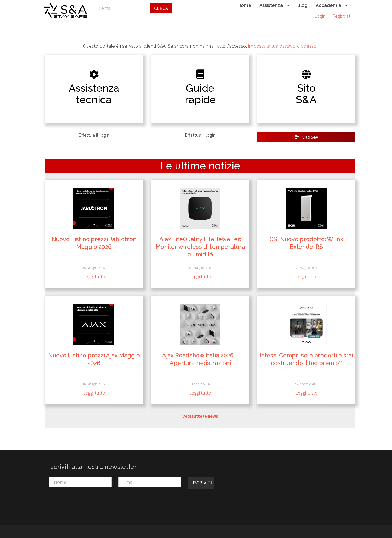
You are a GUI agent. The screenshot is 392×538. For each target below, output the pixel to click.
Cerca (161, 8)
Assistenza (274, 6)
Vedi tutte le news (200, 415)
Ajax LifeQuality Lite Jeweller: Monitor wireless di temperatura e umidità (200, 246)
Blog (302, 5)
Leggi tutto (94, 276)
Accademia (331, 6)
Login (320, 16)
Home (244, 5)
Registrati (342, 16)
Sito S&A (306, 136)
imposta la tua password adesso (282, 45)
